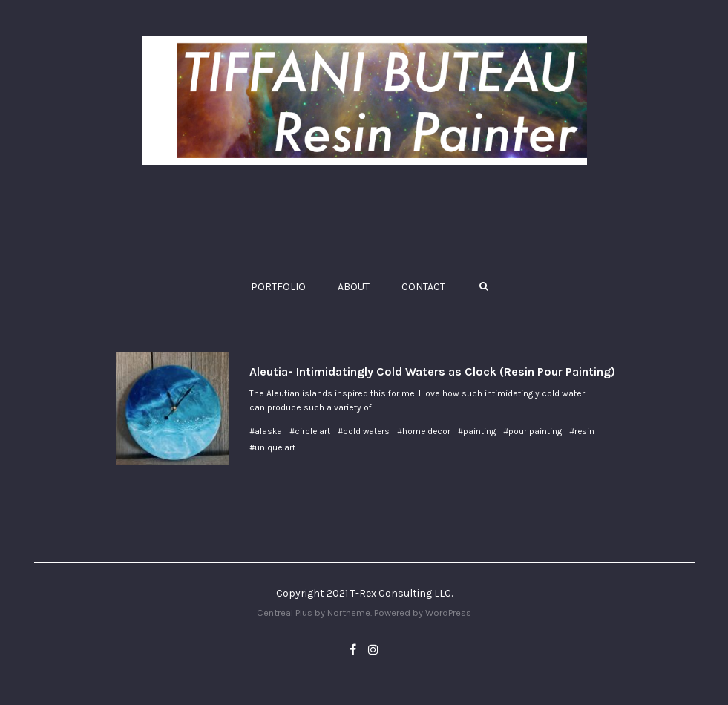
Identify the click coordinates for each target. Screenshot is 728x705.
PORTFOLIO (278, 287)
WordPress (448, 613)
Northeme (349, 613)
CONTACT (423, 287)
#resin (582, 431)
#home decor (424, 431)
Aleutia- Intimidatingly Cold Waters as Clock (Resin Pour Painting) (432, 371)
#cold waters (364, 431)
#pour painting (532, 431)
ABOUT (354, 287)
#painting (477, 431)
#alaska (266, 431)
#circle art (310, 431)
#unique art (272, 447)
